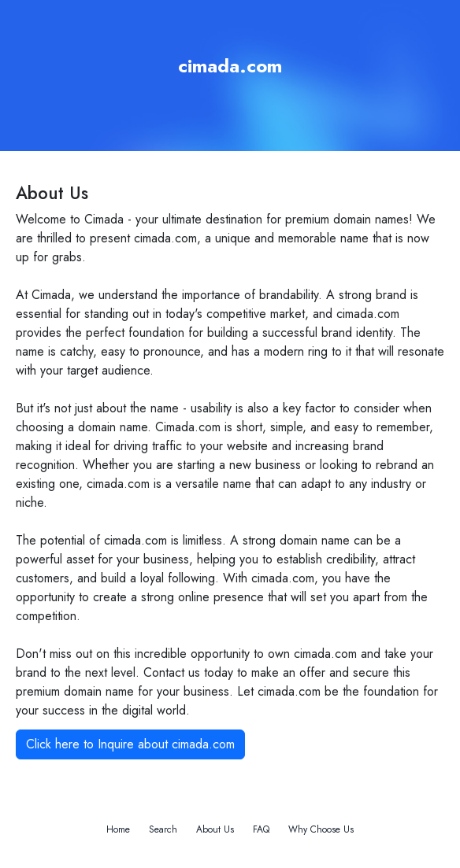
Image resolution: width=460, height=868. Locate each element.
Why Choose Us (321, 829)
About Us (215, 829)
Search (163, 829)
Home (118, 829)
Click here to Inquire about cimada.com (130, 744)
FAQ (261, 829)
